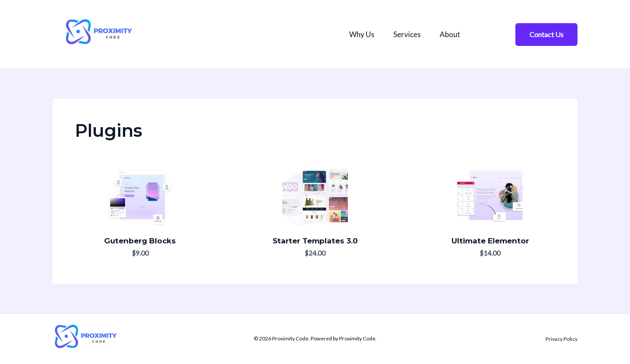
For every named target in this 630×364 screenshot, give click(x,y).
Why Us (363, 34)
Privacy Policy (562, 339)
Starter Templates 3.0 (315, 241)
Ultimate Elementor (490, 241)
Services (410, 34)
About (455, 34)
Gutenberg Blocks (140, 241)
